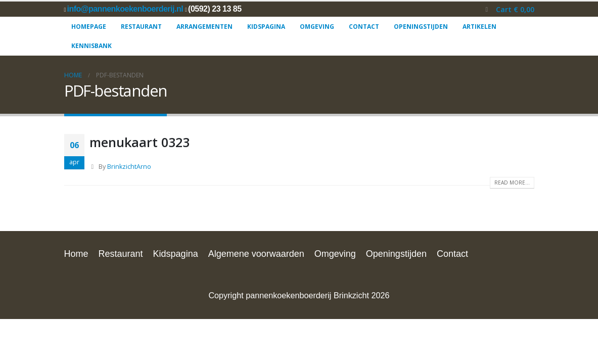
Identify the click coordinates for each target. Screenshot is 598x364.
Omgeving (317, 27)
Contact (364, 27)
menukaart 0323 (140, 142)
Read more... (512, 183)
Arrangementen (204, 27)
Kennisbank (91, 46)
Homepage (89, 27)
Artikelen (479, 27)
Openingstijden (421, 27)
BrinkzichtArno (129, 167)
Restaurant (141, 27)
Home (76, 254)
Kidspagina (266, 27)
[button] (487, 10)
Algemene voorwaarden (256, 254)
